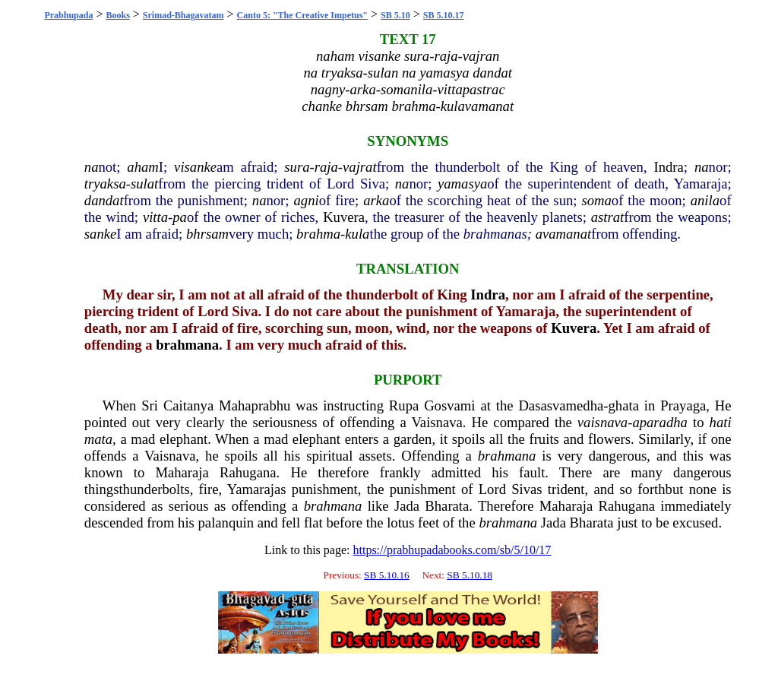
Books (117, 15)
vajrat (360, 167)
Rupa (404, 405)
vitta (155, 217)
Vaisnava (436, 422)
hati (721, 422)
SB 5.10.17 (444, 15)
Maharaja (182, 472)
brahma (318, 234)
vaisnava (602, 422)
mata (98, 439)
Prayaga (683, 405)
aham (142, 167)
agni (306, 200)
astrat (608, 217)
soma (596, 200)
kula (357, 234)
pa (180, 217)
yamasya (462, 184)
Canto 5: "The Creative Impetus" (302, 15)
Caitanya (188, 405)
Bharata (447, 506)
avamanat (564, 234)
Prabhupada (68, 15)
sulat (144, 184)
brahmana (187, 345)
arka (376, 200)
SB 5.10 (395, 15)
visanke (195, 167)
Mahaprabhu (255, 405)
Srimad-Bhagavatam (183, 15)
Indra (668, 167)
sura (297, 167)
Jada (407, 506)
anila (705, 200)
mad (143, 439)
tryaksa (105, 184)
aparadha (660, 422)
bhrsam (207, 234)
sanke (100, 234)
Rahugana (248, 472)
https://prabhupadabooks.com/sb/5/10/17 (452, 550)
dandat (104, 200)
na (92, 167)
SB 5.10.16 (387, 575)
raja (326, 167)
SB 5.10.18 (470, 575)
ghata (624, 405)
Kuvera (344, 217)
